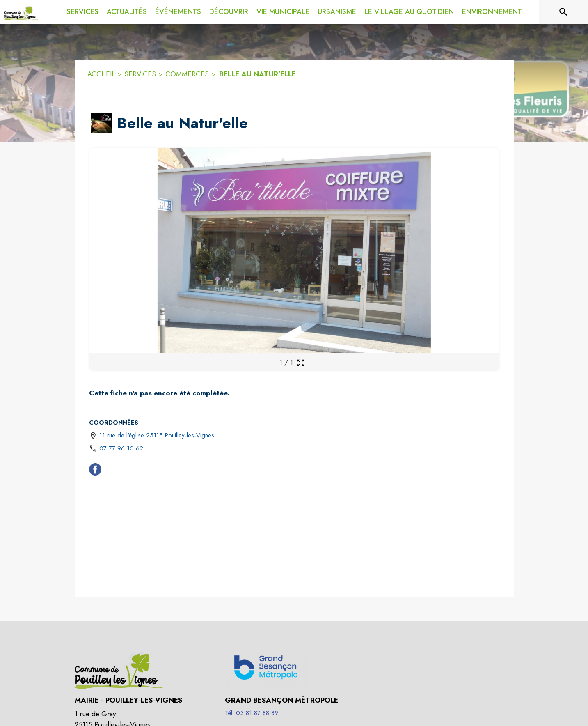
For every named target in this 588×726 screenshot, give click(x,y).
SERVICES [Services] (140, 74)
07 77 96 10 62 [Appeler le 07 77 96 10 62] (121, 448)
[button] (101, 123)
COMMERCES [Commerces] (187, 74)
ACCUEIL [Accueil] (101, 74)
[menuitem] (82, 10)
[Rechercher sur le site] (563, 12)
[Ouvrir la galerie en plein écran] (301, 363)
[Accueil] (21, 12)
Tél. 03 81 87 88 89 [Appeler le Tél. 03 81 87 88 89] (252, 713)
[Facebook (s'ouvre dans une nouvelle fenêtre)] (95, 471)
